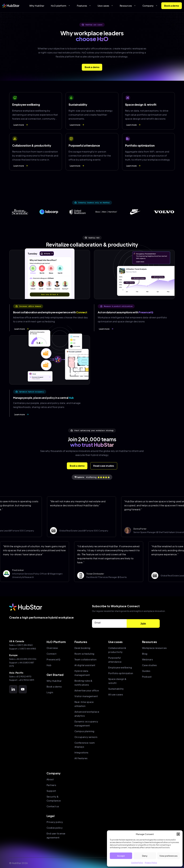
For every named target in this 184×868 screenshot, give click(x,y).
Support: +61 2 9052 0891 (22, 680)
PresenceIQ (53, 659)
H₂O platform (61, 6)
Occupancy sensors (86, 737)
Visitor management (86, 696)
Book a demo (172, 6)
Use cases (105, 6)
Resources (128, 6)
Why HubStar (37, 6)
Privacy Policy (151, 863)
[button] (178, 834)
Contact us (53, 806)
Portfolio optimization (121, 673)
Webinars (147, 659)
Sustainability (116, 689)
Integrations (81, 752)
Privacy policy (55, 822)
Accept (121, 856)
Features (84, 6)
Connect (52, 654)
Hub (49, 665)
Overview (52, 648)
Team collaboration (85, 659)
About (50, 779)
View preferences (168, 856)
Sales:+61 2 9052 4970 (20, 676)
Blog (145, 654)
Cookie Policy (137, 863)
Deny (145, 856)
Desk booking (82, 648)
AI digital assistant (85, 665)
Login (50, 692)
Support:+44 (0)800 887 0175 (22, 664)
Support (51, 791)
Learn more (21, 125)
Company (150, 6)
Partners (51, 785)
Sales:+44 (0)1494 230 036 (23, 659)
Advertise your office (87, 690)
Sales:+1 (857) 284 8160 (21, 645)
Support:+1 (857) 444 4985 (23, 649)
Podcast (147, 677)
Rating (92, 477)
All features (81, 758)
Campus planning (84, 731)
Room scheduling (84, 654)
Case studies (149, 665)
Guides (146, 671)
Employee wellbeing (120, 667)
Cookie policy (55, 828)
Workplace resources (154, 648)
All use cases (116, 694)
